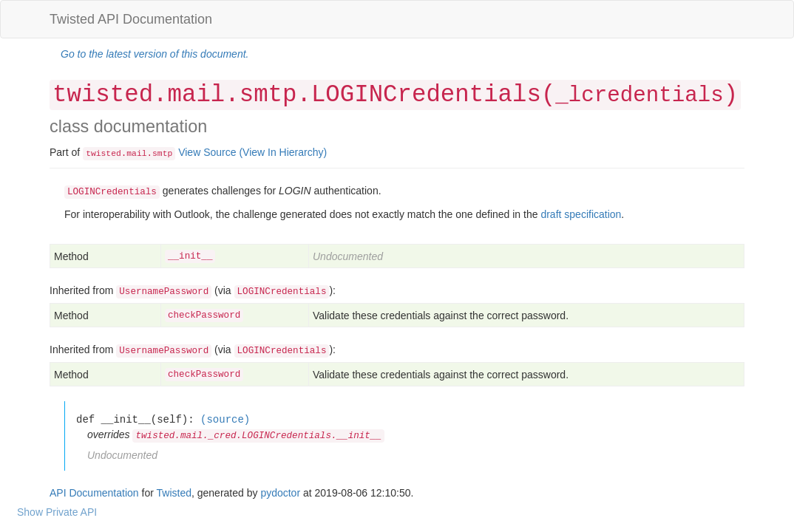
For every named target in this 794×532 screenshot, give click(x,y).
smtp (162, 154)
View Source (207, 152)
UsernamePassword (164, 292)
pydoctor (280, 493)
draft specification (581, 214)
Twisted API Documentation (131, 19)
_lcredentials (639, 96)
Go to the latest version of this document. (155, 54)
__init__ (190, 256)
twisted (104, 154)
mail (136, 154)
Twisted (174, 493)
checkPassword (204, 316)
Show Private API (57, 512)
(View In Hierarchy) (283, 152)
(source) (225, 419)
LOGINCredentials (282, 292)
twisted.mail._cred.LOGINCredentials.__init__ (258, 436)
